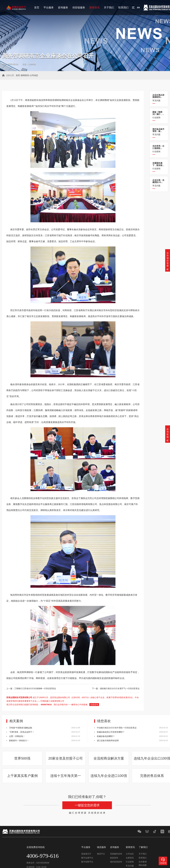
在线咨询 (94, 705)
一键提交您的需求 (87, 805)
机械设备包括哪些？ (106, 736)
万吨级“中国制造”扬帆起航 (21, 728)
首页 (37, 8)
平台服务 (49, 8)
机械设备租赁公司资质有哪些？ (111, 732)
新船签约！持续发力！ (19, 741)
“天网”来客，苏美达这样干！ (22, 732)
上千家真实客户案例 (22, 776)
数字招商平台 (87, 862)
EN (138, 8)
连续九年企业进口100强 (109, 776)
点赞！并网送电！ (17, 736)
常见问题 (159, 98)
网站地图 (143, 865)
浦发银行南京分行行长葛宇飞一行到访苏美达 (120, 688)
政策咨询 (114, 858)
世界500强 (22, 758)
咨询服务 (63, 8)
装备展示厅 (86, 854)
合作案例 (143, 862)
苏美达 (57, 404)
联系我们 (123, 8)
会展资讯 (130, 858)
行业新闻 (159, 115)
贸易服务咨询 (116, 854)
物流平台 (101, 854)
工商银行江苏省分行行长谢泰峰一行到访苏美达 (35, 688)
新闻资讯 (94, 8)
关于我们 (109, 8)
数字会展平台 (87, 858)
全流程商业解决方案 (109, 758)
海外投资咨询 (116, 862)
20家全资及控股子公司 (66, 758)
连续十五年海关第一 (66, 776)
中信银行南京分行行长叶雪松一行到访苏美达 (117, 728)
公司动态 (34, 75)
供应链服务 (79, 8)
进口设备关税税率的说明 (108, 741)
